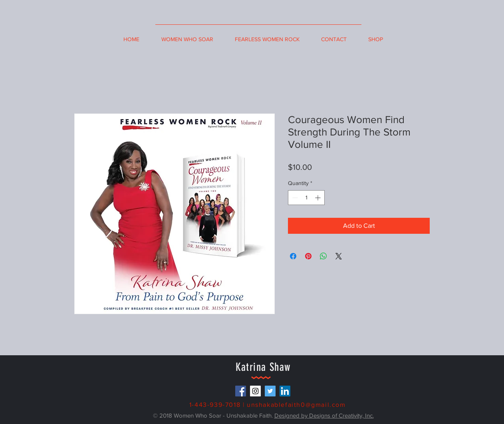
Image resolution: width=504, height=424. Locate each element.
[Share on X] (339, 256)
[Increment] (318, 198)
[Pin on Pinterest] (308, 256)
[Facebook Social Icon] (241, 391)
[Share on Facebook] (293, 256)
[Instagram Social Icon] (255, 391)
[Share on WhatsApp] (323, 256)
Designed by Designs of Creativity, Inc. (324, 415)
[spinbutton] (306, 198)
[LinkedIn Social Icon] (285, 391)
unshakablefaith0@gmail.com (296, 405)
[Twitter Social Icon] (270, 391)
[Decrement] (294, 198)
